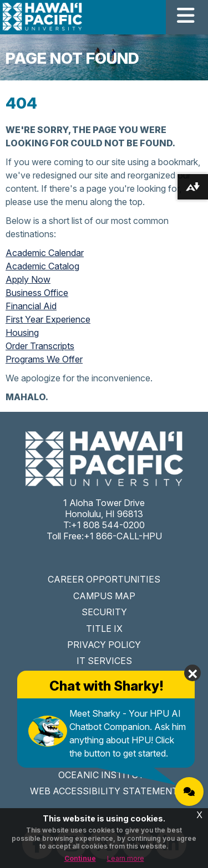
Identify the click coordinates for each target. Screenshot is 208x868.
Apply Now (28, 279)
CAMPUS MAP (104, 596)
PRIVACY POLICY (104, 645)
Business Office (37, 293)
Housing (22, 333)
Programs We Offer (44, 359)
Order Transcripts (40, 346)
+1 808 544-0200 (108, 525)
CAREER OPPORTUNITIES (104, 579)
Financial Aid (31, 306)
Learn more (126, 858)
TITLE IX (104, 629)
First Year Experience (48, 319)
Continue (80, 858)
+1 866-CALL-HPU (123, 536)
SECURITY (104, 612)
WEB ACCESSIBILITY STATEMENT (104, 791)
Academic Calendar (45, 253)
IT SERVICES (104, 661)
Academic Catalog (42, 266)
